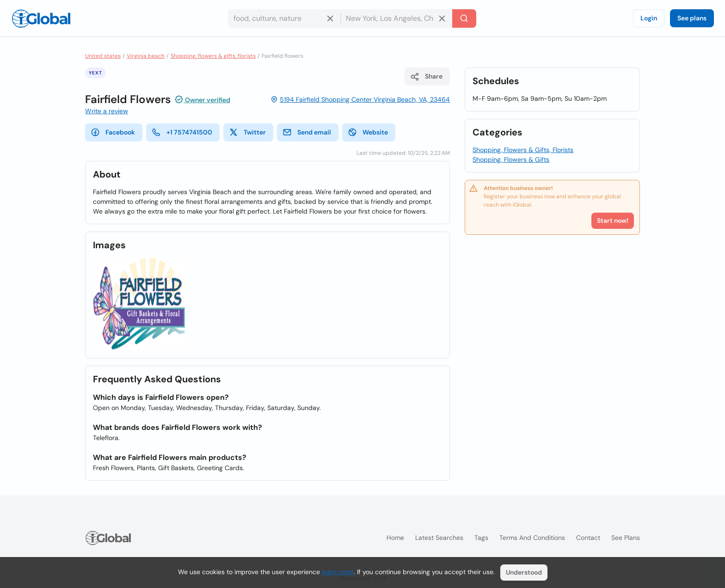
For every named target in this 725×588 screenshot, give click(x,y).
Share (426, 77)
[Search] (464, 18)
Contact (588, 538)
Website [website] (368, 132)
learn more (338, 572)
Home (395, 538)
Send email (307, 132)
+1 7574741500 (182, 132)
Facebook (113, 132)
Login (649, 18)
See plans (692, 18)
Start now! (613, 220)
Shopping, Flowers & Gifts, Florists (523, 150)
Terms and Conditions (532, 538)
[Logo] (41, 18)
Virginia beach (146, 56)
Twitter (247, 132)
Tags (481, 538)
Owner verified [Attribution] (202, 99)
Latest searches (439, 538)
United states (103, 56)
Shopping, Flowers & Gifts (511, 159)
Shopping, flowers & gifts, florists (213, 56)
